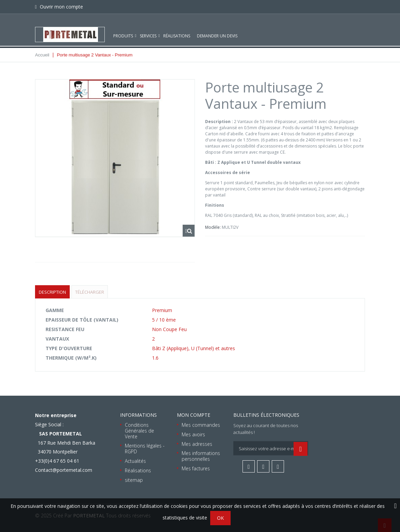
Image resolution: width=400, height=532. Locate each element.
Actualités (135, 461)
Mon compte (194, 415)
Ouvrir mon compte (61, 7)
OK (220, 518)
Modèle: (213, 227)
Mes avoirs (193, 434)
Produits (123, 30)
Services (148, 30)
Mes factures (196, 468)
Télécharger (90, 292)
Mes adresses (197, 444)
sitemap (134, 480)
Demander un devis (217, 30)
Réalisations (177, 30)
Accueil (42, 55)
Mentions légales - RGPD (145, 449)
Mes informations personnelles (201, 456)
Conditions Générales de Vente (139, 431)
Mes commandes (201, 425)
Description (52, 292)
